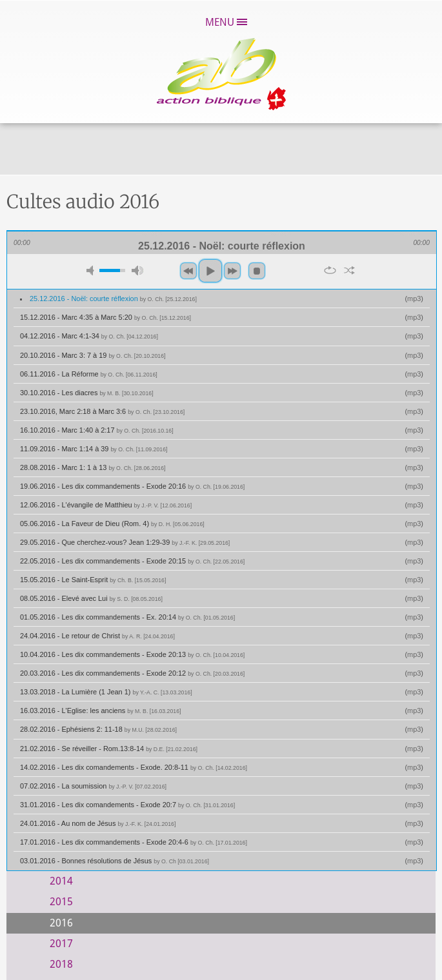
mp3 (414, 299)
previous (188, 271)
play (210, 271)
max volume (137, 270)
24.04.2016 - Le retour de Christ (97, 636)
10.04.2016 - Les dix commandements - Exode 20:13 (132, 654)
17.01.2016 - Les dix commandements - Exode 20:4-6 (134, 842)
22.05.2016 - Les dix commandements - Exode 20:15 (132, 561)
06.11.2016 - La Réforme (89, 374)
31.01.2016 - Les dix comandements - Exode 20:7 (127, 805)
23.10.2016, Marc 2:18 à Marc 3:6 (102, 411)
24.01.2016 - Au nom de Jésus (98, 823)
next (232, 271)
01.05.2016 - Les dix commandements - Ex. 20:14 (127, 617)
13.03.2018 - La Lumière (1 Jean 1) (106, 692)
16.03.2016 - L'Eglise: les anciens (100, 710)
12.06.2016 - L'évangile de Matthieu (106, 505)
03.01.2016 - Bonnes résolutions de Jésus (115, 861)
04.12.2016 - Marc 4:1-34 (89, 336)
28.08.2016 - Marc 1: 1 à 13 (93, 467)
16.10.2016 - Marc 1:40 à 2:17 (97, 430)
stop (257, 271)
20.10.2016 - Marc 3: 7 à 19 (93, 355)
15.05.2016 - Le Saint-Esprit (93, 580)
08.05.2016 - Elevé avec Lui (91, 598)
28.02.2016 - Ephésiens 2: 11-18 (98, 729)
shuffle (349, 270)
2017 (61, 944)
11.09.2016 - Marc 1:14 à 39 (94, 449)
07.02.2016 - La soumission (93, 786)
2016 (61, 923)
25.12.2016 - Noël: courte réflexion (113, 299)
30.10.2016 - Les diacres (87, 393)
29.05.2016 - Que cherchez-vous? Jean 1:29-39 (125, 542)
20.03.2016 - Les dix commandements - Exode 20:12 (132, 673)
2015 (61, 902)
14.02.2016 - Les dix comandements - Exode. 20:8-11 (134, 767)
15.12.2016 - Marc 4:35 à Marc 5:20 (105, 317)
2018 (61, 964)
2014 (61, 881)
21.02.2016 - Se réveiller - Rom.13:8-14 (109, 749)
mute (92, 270)
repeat (330, 270)
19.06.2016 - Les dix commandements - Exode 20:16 (132, 486)
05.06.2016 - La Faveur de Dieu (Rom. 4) (112, 524)
